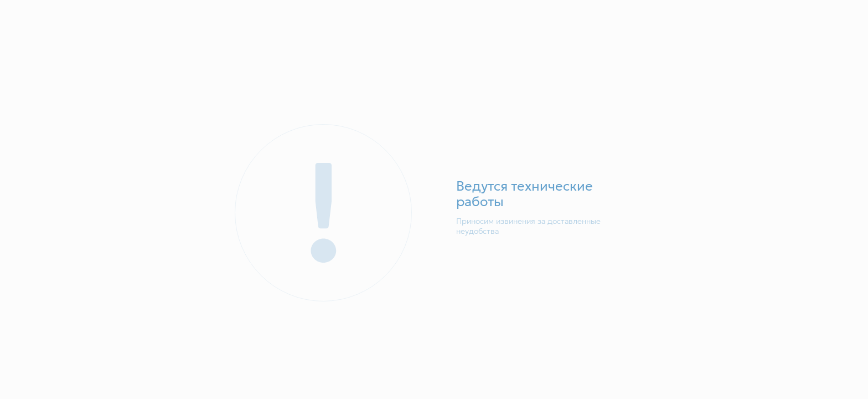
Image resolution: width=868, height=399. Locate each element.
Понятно (654, 355)
